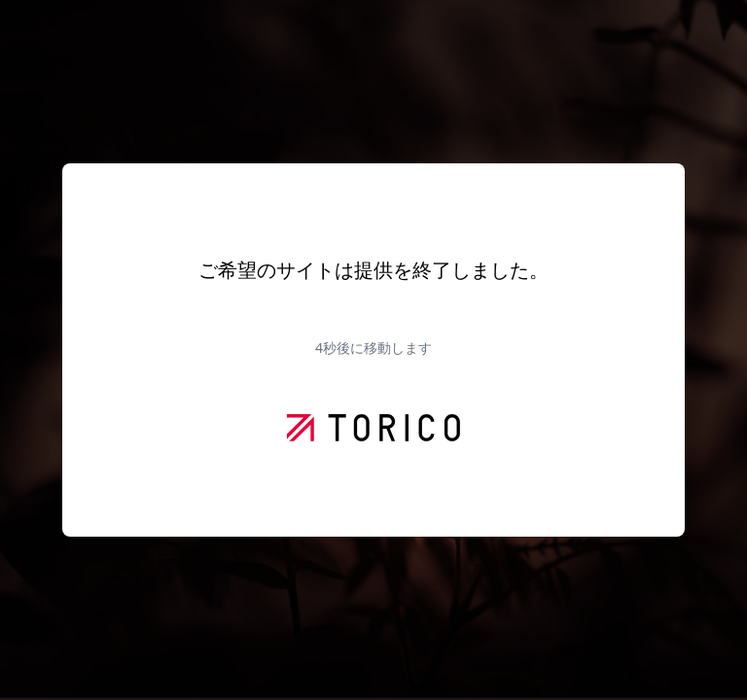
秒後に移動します (373, 348)
